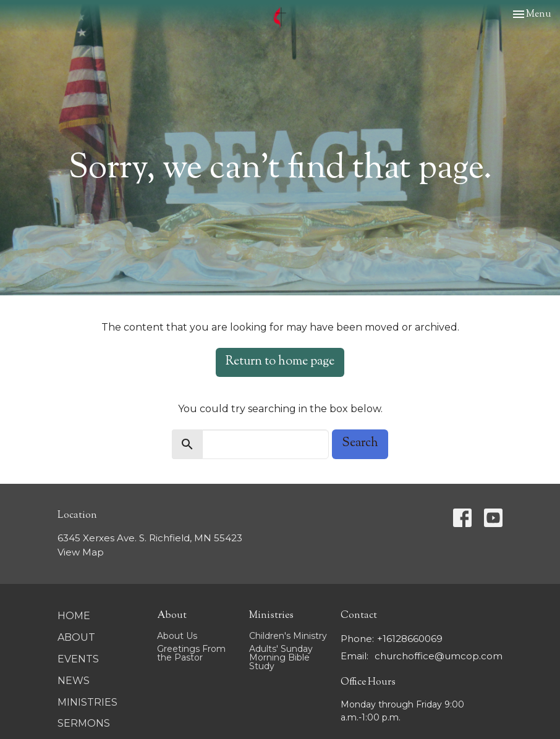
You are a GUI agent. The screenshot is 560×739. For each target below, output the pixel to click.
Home (74, 616)
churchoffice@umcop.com (439, 656)
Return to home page (280, 362)
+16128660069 (410, 639)
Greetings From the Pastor (191, 653)
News (74, 681)
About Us (177, 636)
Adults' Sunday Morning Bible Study (281, 657)
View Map (81, 552)
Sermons (84, 723)
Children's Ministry (288, 636)
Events (78, 659)
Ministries (87, 702)
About (76, 637)
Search (360, 443)
